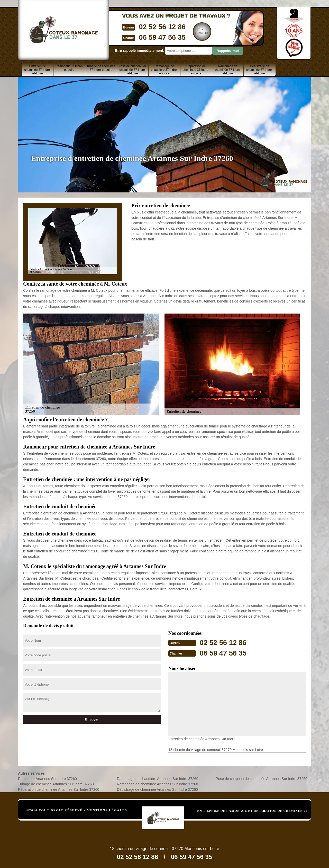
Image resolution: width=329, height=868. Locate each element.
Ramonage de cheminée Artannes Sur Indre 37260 (158, 784)
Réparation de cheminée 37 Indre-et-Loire (196, 70)
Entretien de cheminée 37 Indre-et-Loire (37, 70)
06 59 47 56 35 (153, 37)
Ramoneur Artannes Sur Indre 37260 (47, 778)
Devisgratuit (195, 31)
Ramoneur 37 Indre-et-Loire (69, 68)
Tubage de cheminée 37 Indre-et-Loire (101, 68)
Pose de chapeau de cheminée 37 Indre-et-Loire (133, 70)
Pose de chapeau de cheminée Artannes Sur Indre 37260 (261, 778)
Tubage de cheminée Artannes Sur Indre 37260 (56, 784)
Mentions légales (107, 810)
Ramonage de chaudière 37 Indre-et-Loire (164, 70)
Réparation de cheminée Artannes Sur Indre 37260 (59, 789)
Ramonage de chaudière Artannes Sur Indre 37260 (158, 778)
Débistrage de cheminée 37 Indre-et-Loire (259, 70)
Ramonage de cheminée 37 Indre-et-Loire (228, 70)
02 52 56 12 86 (153, 27)
